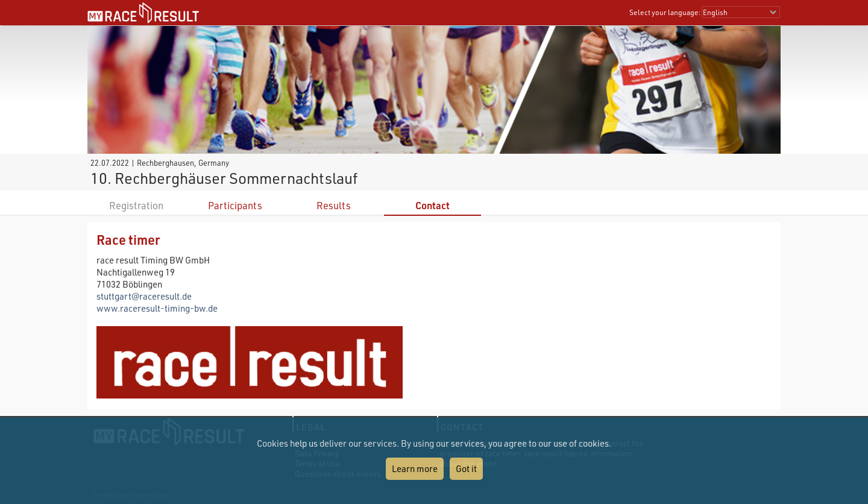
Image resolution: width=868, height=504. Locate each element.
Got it (466, 468)
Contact (432, 205)
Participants (235, 205)
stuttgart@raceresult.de (144, 296)
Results (334, 205)
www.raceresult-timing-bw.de (157, 308)
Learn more (415, 468)
